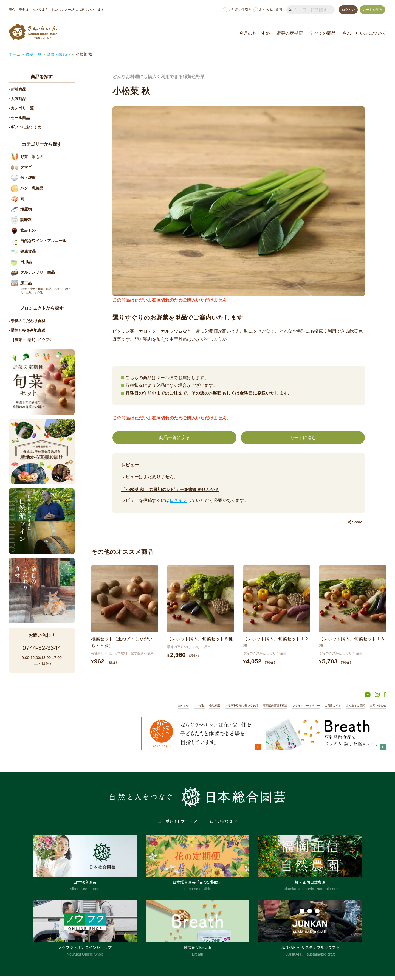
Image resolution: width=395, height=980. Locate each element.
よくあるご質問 (266, 10)
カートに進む (303, 438)
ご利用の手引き (236, 10)
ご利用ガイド (328, 709)
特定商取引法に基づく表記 (230, 709)
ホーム (15, 54)
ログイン (178, 501)
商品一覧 (34, 54)
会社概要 (201, 709)
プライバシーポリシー (300, 709)
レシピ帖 (184, 709)
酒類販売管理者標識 (266, 709)
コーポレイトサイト (175, 824)
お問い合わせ (377, 709)
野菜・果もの (58, 54)
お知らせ (167, 709)
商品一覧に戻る (174, 438)
